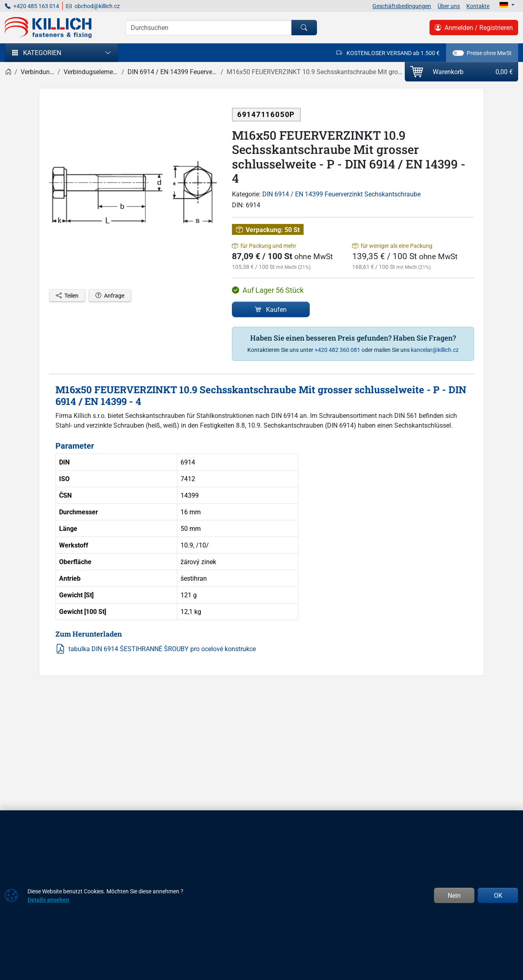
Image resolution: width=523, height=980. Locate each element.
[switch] (458, 53)
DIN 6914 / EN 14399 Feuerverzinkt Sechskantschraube (341, 194)
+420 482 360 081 (337, 350)
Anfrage (110, 295)
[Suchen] (304, 28)
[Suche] (208, 28)
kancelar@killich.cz (435, 350)
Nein (454, 895)
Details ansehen (48, 900)
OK (498, 895)
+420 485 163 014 (32, 6)
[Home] (8, 72)
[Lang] (507, 5)
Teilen (67, 295)
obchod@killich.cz (93, 6)
